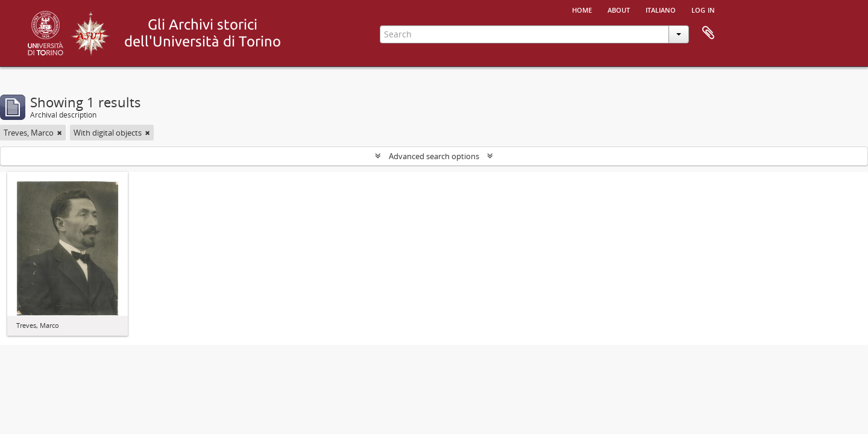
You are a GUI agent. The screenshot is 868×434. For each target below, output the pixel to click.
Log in (703, 9)
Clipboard (708, 33)
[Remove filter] (60, 133)
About (619, 9)
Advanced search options (434, 156)
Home (582, 9)
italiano (661, 9)
